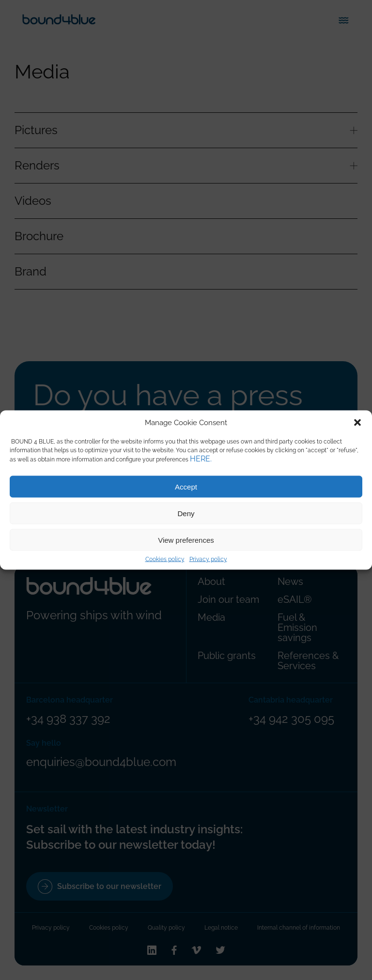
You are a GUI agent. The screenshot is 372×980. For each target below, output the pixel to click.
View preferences (186, 540)
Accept (186, 486)
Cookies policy (165, 559)
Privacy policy (208, 559)
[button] (357, 423)
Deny (186, 513)
